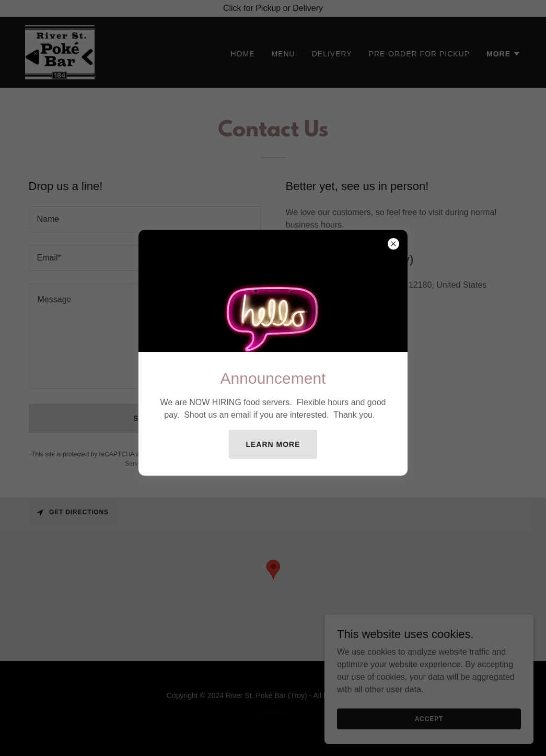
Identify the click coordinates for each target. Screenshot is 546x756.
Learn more (273, 444)
